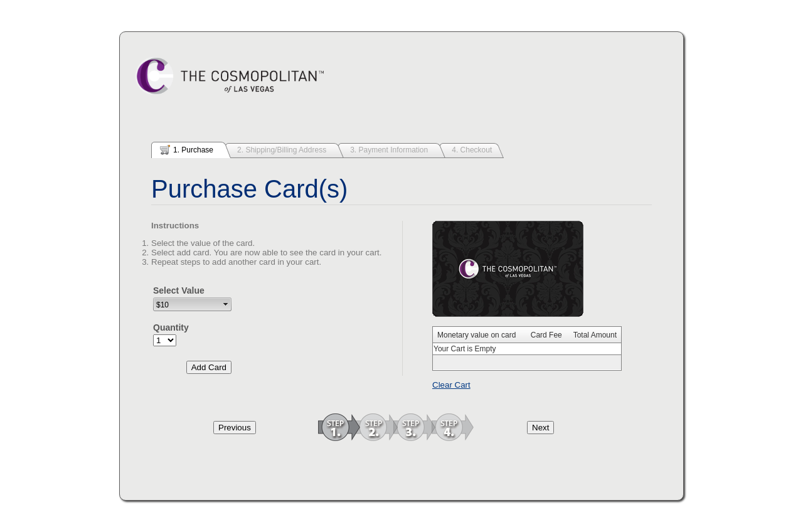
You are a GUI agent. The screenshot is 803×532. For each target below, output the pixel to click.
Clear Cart (451, 385)
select (226, 304)
